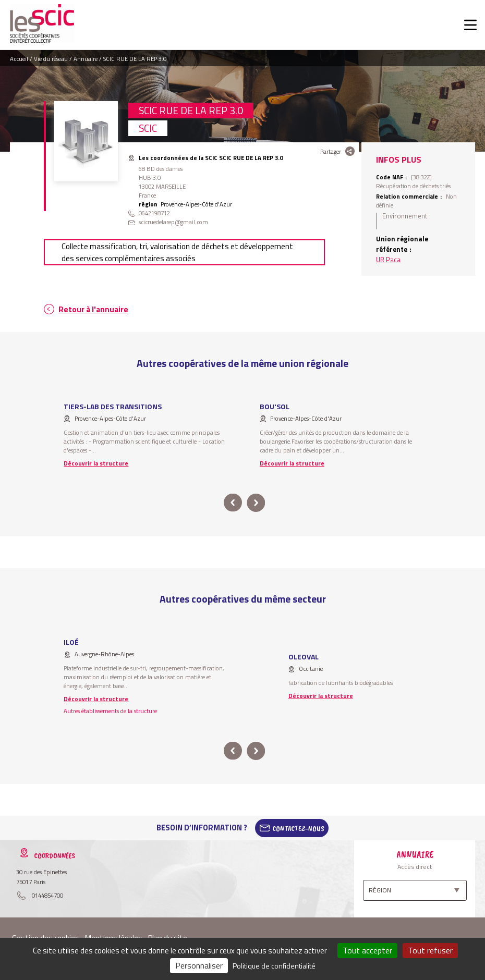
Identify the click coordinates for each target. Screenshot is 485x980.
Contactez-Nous (298, 828)
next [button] (256, 503)
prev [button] (233, 503)
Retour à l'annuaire (93, 309)
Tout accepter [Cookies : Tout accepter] (367, 950)
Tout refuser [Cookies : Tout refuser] (430, 950)
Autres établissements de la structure (110, 711)
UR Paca (388, 260)
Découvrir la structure (96, 463)
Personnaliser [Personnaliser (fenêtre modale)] (199, 965)
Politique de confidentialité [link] (274, 966)
